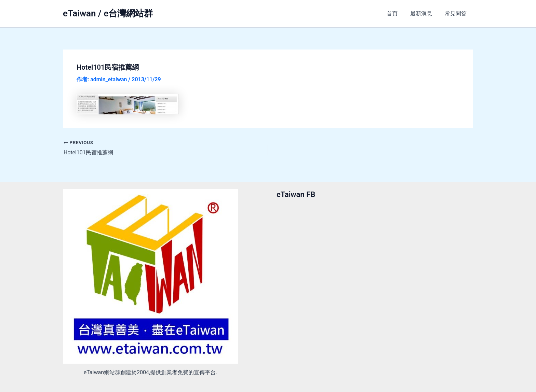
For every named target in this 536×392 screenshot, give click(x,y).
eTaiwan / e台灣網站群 (108, 13)
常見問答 (457, 13)
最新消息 (424, 13)
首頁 (397, 13)
